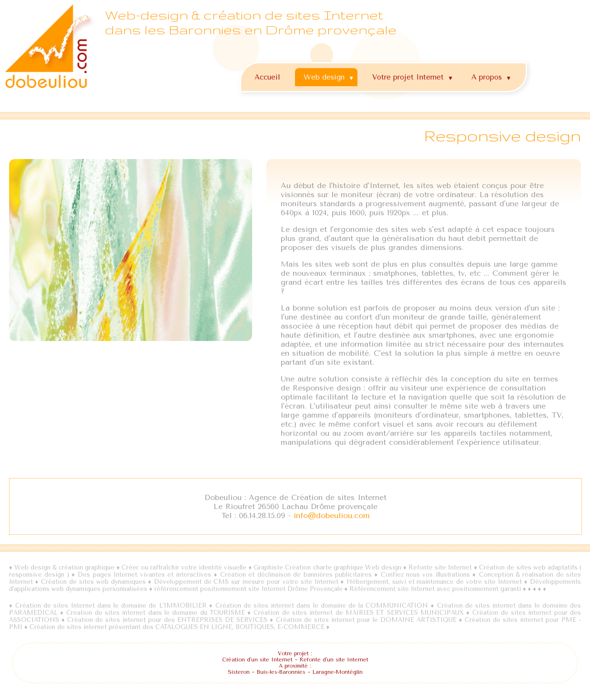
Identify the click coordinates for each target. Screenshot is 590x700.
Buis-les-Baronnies (281, 673)
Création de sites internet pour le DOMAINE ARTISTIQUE (366, 620)
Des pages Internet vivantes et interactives (146, 575)
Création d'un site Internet (257, 660)
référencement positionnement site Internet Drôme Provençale (249, 589)
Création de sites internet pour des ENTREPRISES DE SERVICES (167, 620)
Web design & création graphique (65, 568)
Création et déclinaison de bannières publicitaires (296, 575)
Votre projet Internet (414, 75)
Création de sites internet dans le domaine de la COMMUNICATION (322, 606)
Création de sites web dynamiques (94, 582)
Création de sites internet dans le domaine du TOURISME (156, 613)
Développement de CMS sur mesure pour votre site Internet (246, 582)
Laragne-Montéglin (338, 673)
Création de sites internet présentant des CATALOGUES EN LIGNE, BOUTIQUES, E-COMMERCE (177, 627)
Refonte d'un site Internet (334, 660)
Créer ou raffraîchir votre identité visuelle (184, 568)
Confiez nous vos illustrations (425, 575)
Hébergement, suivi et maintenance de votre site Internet (434, 582)
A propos (493, 75)
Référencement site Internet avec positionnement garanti (435, 589)
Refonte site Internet (440, 568)
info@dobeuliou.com (332, 516)
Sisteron (239, 673)
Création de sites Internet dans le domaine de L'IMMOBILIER (111, 606)
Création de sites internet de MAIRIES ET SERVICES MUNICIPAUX (359, 613)
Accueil (267, 77)
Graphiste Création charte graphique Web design (327, 568)
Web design (330, 75)
